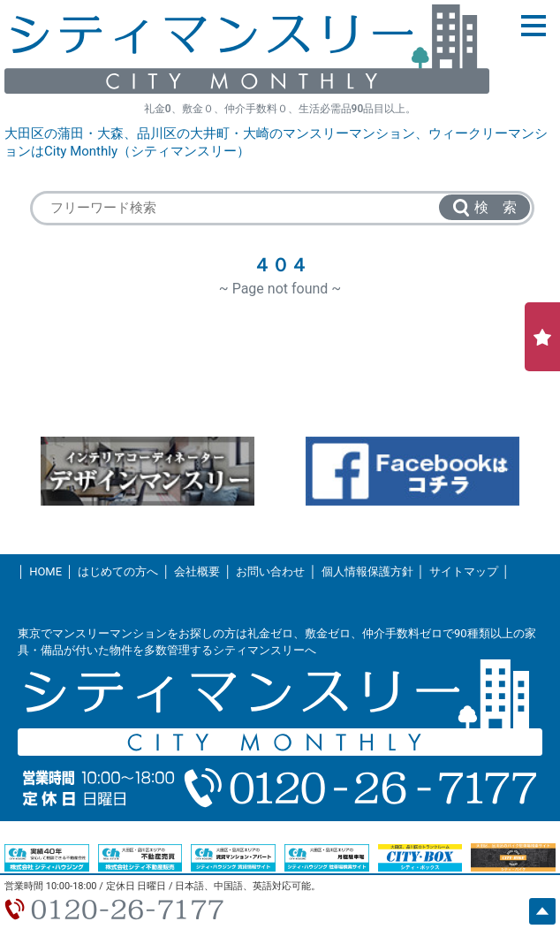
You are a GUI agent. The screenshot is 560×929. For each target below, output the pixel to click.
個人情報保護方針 (367, 571)
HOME (45, 571)
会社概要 (197, 571)
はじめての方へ (118, 571)
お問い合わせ (270, 571)
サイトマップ (464, 571)
